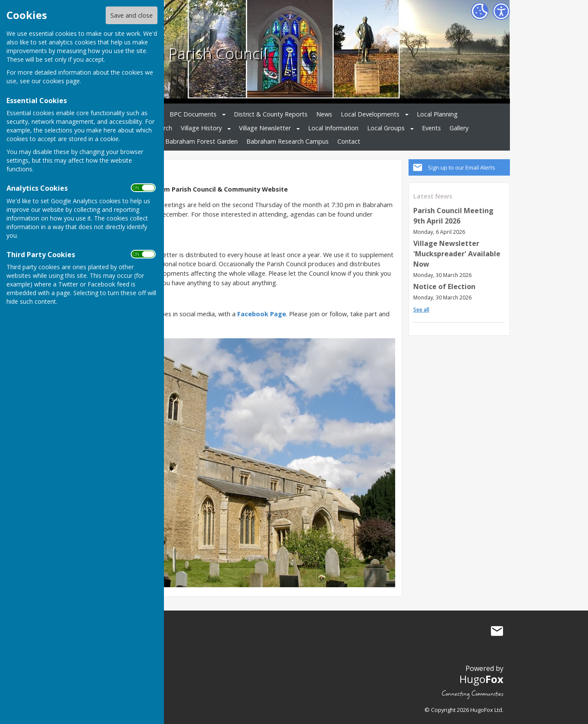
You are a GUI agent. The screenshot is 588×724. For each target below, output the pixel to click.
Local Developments (370, 114)
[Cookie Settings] (480, 11)
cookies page (61, 81)
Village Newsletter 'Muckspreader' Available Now (457, 254)
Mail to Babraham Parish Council (497, 631)
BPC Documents (193, 114)
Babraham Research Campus (288, 141)
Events (431, 128)
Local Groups (386, 128)
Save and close (132, 15)
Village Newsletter (265, 128)
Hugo (481, 679)
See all (421, 310)
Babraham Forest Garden (201, 141)
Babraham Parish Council (179, 53)
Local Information (333, 128)
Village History (201, 128)
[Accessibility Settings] (501, 11)
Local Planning (437, 114)
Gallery (459, 128)
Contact (349, 141)
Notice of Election (444, 286)
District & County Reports (271, 114)
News (324, 114)
